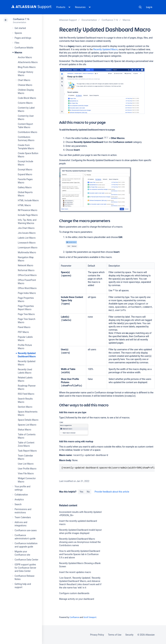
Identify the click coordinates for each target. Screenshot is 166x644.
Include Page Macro (28, 215)
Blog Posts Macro (27, 67)
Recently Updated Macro (105, 49)
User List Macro (26, 464)
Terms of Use (115, 635)
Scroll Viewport (90, 617)
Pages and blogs (23, 38)
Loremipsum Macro (28, 248)
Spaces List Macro (27, 425)
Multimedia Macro (27, 252)
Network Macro (26, 265)
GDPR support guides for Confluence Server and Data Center (25, 568)
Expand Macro (25, 174)
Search (140, 7)
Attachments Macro (28, 62)
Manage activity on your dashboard (77, 599)
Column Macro (25, 103)
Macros (18, 53)
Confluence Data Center (26, 560)
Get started (20, 28)
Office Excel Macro (27, 275)
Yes (81, 492)
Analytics (19, 499)
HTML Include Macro (28, 200)
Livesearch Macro (27, 243)
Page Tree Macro (26, 314)
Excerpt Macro (25, 170)
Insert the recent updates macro (75, 572)
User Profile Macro (27, 469)
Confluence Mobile (24, 48)
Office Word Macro (27, 288)
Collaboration (21, 495)
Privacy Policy (97, 635)
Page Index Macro (27, 293)
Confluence (74, 617)
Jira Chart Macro (26, 228)
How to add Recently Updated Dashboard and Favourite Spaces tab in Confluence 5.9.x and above (80, 554)
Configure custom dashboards (74, 593)
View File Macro (26, 473)
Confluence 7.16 (21, 19)
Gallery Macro (25, 187)
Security (129, 635)
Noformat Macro (26, 270)
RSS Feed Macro (26, 394)
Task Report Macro (27, 451)
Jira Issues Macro (27, 233)
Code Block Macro (27, 98)
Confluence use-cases (26, 530)
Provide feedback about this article (112, 492)
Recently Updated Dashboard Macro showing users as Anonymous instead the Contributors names (80, 542)
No (88, 492)
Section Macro (25, 407)
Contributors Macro (28, 132)
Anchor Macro (25, 57)
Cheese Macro (25, 85)
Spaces (18, 33)
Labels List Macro (27, 238)
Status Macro (24, 430)
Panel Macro (24, 327)
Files (17, 43)
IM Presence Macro (28, 210)
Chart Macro (24, 80)
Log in (149, 7)
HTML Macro (24, 205)
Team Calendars (23, 517)
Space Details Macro (28, 420)
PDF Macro (23, 332)
